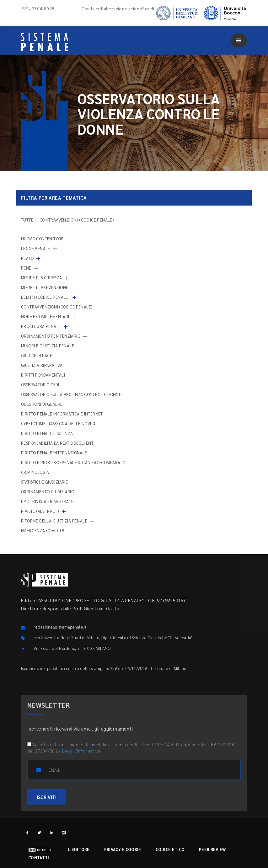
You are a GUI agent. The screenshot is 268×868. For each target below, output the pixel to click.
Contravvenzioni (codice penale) (57, 307)
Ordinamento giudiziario (48, 492)
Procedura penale (41, 326)
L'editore (79, 849)
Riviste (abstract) (40, 511)
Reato (27, 258)
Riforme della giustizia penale (54, 521)
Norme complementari (45, 316)
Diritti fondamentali (43, 375)
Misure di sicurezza (42, 278)
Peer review (212, 849)
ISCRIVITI (47, 797)
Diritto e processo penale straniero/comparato (73, 462)
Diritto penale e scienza (47, 433)
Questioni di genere (42, 404)
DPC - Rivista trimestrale (47, 501)
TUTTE (27, 220)
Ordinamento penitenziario (51, 336)
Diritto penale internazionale (54, 453)
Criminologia (35, 472)
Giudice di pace (37, 355)
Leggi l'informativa (81, 751)
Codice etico (170, 849)
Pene (26, 268)
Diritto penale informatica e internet (62, 414)
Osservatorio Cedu (41, 385)
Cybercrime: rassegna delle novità (58, 423)
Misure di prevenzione (45, 287)
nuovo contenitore (42, 239)
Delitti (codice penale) (45, 297)
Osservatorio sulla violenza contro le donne (71, 394)
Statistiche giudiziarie (44, 482)
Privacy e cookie (123, 849)
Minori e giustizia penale (48, 346)
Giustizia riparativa (42, 365)
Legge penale (36, 248)
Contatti (39, 857)
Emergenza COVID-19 (43, 530)
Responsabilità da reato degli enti (58, 443)
